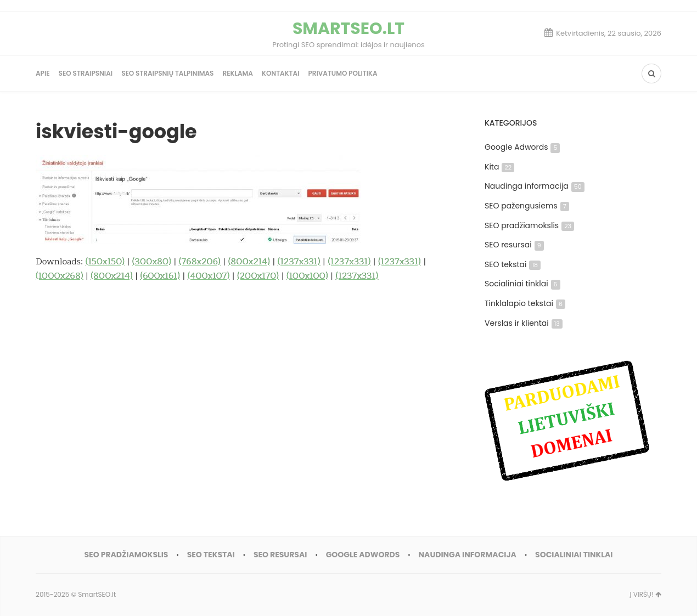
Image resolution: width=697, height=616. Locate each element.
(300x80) (152, 262)
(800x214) (249, 262)
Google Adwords (522, 147)
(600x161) (160, 276)
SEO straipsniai (86, 73)
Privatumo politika (342, 73)
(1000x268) (60, 276)
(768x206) (200, 262)
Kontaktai (281, 73)
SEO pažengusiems (527, 206)
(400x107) (209, 276)
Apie (43, 73)
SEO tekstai (513, 264)
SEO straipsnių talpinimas (167, 73)
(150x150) (105, 262)
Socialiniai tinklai (522, 284)
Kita (499, 167)
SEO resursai (514, 245)
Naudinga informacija (535, 186)
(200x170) (258, 276)
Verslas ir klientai (524, 323)
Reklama (238, 73)
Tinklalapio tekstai (525, 303)
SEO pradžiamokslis (529, 225)
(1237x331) (299, 262)
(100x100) (307, 276)
